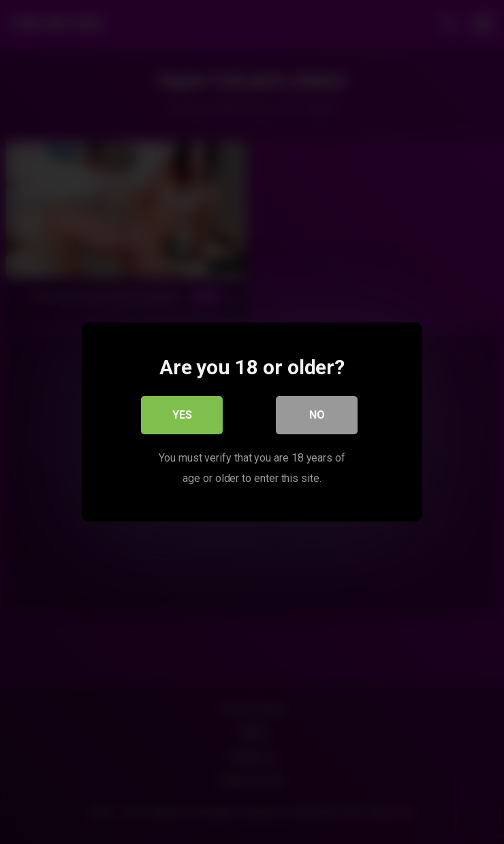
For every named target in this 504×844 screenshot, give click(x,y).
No (317, 415)
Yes (182, 415)
